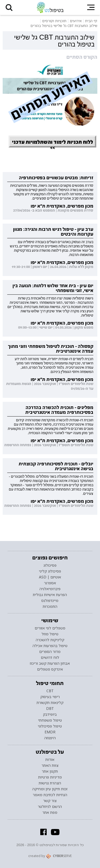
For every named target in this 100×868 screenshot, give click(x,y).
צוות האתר (50, 765)
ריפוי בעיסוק (50, 697)
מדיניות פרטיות (50, 777)
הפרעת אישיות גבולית (50, 595)
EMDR (50, 732)
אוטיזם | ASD (50, 577)
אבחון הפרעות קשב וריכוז (50, 663)
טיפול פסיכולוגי (50, 726)
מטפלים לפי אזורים (50, 628)
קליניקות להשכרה (50, 640)
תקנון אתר (50, 771)
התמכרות (50, 606)
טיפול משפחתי (50, 720)
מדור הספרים (50, 652)
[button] (9, 7)
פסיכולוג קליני (50, 571)
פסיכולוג (50, 565)
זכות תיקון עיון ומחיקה (50, 789)
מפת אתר (50, 812)
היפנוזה (50, 738)
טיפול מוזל (50, 634)
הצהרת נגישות (50, 783)
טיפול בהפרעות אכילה (50, 646)
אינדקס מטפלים (50, 669)
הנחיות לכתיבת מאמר (50, 795)
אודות (50, 760)
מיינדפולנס (50, 601)
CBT (50, 691)
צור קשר (50, 801)
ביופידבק (50, 714)
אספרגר (50, 583)
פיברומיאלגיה (50, 589)
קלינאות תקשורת (50, 703)
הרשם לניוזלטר (50, 807)
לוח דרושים (50, 657)
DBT (50, 709)
